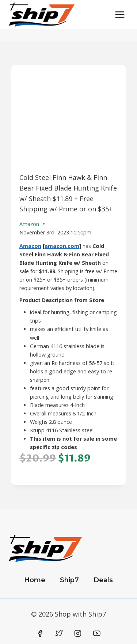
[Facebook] (41, 633)
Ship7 (69, 580)
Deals (103, 580)
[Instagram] (78, 633)
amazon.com (62, 246)
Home (35, 580)
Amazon (30, 246)
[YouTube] (97, 633)
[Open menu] (120, 14)
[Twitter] (59, 633)
